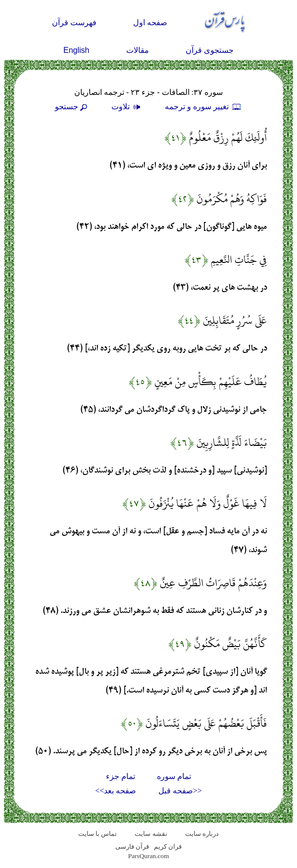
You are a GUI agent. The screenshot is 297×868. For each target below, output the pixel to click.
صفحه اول (150, 22)
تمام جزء (121, 776)
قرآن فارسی (132, 846)
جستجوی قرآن (210, 50)
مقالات (138, 50)
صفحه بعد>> (116, 791)
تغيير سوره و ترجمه (203, 107)
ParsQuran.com (149, 856)
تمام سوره (174, 776)
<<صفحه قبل (180, 791)
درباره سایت (202, 834)
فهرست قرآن (74, 22)
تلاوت (127, 107)
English (76, 50)
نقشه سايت (151, 834)
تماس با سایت (98, 834)
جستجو (72, 107)
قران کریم (168, 846)
